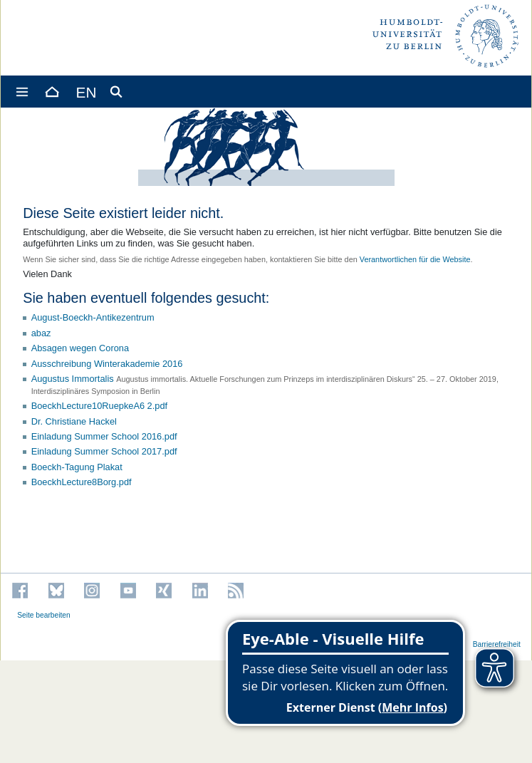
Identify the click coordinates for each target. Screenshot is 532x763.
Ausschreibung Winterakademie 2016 (107, 364)
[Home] (51, 92)
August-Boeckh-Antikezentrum (93, 317)
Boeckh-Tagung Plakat (77, 467)
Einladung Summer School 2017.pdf (104, 451)
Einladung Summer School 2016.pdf (104, 436)
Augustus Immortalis (73, 379)
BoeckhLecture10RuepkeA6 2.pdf (99, 406)
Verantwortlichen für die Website (415, 259)
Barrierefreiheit (497, 644)
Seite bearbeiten (44, 615)
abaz (41, 333)
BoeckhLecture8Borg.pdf (82, 482)
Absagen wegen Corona (80, 348)
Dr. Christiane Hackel (74, 421)
